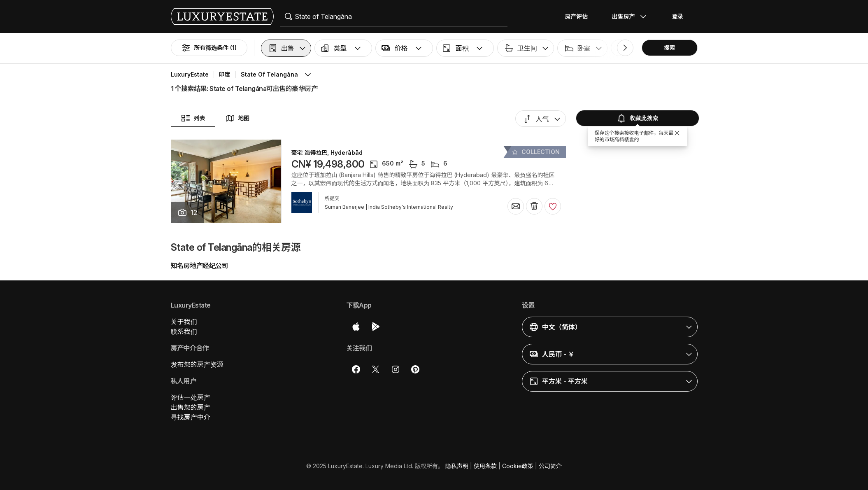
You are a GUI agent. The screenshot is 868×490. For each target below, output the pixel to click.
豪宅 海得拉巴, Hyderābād (327, 153)
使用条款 (485, 466)
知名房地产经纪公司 (200, 266)
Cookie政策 (518, 466)
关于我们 (184, 322)
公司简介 (550, 466)
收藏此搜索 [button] (638, 118)
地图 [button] (237, 118)
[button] (286, 48)
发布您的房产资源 (197, 364)
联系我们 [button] (184, 331)
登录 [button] (678, 16)
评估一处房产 (191, 397)
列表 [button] (193, 118)
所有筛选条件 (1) (209, 48)
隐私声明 (457, 466)
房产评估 (577, 16)
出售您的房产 (191, 407)
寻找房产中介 (191, 417)
